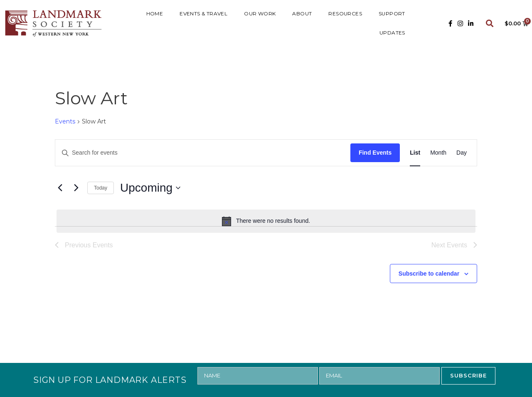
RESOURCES (345, 14)
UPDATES (392, 33)
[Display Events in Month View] (438, 153)
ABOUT (302, 14)
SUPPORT (392, 14)
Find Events (375, 153)
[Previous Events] (60, 188)
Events (65, 121)
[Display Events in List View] (415, 153)
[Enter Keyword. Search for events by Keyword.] (203, 153)
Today (101, 188)
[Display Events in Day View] (462, 153)
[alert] (266, 221)
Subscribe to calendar (429, 274)
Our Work (260, 14)
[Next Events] (76, 188)
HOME (155, 14)
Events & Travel (203, 14)
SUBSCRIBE (468, 375)
